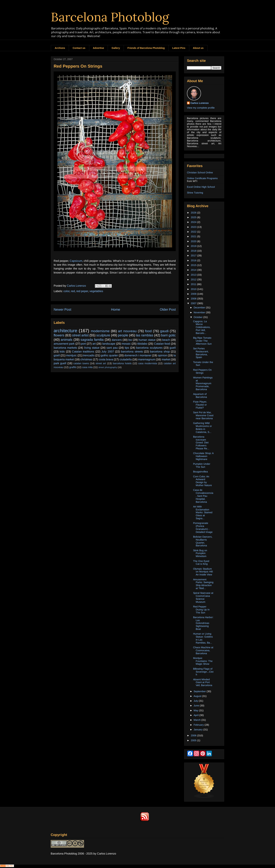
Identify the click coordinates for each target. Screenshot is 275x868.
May (196, 710)
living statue (92, 348)
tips (127, 348)
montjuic (71, 355)
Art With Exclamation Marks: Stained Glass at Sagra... (203, 512)
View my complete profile (201, 108)
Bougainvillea (200, 472)
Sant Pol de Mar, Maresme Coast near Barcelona (203, 415)
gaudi (164, 331)
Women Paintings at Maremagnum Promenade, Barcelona (203, 383)
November (200, 312)
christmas (86, 359)
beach (166, 340)
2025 (194, 217)
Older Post (168, 309)
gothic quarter (109, 355)
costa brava (106, 359)
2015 (194, 265)
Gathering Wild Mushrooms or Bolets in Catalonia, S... (202, 427)
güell (57, 355)
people (123, 335)
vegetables (96, 291)
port (83, 344)
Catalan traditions (83, 352)
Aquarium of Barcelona (200, 395)
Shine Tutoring (195, 193)
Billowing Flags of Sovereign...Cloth (203, 672)
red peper (82, 291)
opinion (162, 355)
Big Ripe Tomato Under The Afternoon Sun (202, 341)
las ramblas (145, 335)
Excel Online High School (201, 187)
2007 (194, 303)
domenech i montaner (138, 355)
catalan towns (81, 363)
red (73, 291)
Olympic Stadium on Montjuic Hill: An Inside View (203, 572)
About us (198, 48)
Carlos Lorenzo (200, 103)
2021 (194, 236)
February (199, 725)
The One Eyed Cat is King (201, 563)
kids (62, 352)
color (66, 291)
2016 (194, 260)
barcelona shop (160, 352)
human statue (147, 340)
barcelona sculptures (149, 348)
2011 (194, 284)
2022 (194, 232)
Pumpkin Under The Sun (202, 465)
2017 (194, 255)
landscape (109, 344)
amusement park (64, 344)
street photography (108, 367)
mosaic (126, 344)
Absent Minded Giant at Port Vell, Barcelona (203, 682)
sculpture (103, 335)
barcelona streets (132, 352)
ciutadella (126, 359)
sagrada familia (92, 340)
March (197, 720)
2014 (194, 270)
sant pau (112, 348)
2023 (194, 227)
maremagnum (147, 359)
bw (130, 340)
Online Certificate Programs (202, 178)
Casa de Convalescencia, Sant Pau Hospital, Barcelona (203, 496)
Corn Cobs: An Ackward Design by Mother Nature (202, 481)
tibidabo (142, 344)
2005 (194, 740)
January (198, 729)
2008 (194, 299)
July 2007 (108, 352)
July (196, 701)
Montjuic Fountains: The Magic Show (203, 661)
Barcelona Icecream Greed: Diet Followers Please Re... (201, 443)
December (200, 307)
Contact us (79, 48)
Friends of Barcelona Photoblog (146, 48)
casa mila (87, 367)
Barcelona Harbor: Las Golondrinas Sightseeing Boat (203, 623)
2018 (194, 251)
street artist (80, 335)
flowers (59, 335)
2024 (194, 222)
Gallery (116, 48)
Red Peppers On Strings (202, 371)
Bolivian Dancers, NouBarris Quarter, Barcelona (203, 541)
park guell (60, 363)
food (148, 331)
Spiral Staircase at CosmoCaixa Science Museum (203, 597)
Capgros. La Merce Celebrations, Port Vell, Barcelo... (202, 327)
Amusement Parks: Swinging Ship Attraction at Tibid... (203, 584)
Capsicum (76, 261)
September (200, 691)
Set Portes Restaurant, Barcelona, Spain (201, 353)
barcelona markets (65, 348)
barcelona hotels (122, 363)
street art (101, 363)
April (196, 715)
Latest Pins (179, 48)
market (166, 359)
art (94, 344)
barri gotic (168, 335)
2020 (194, 241)
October (198, 317)
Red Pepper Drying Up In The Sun (201, 610)
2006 (194, 735)
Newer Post (62, 309)
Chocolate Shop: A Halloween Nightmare (203, 456)
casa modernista (148, 363)
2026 (194, 213)
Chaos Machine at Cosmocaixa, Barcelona (203, 650)
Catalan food (162, 344)
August (198, 696)
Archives (60, 48)
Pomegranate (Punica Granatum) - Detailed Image (203, 527)
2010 (194, 289)
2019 (194, 246)
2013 (194, 275)
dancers (117, 340)
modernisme (100, 331)
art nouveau (127, 331)
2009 (194, 294)
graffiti (73, 367)
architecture (65, 331)
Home (116, 309)
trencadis (89, 355)
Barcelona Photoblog (110, 17)
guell (173, 348)
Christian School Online (200, 172)
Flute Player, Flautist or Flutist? (200, 405)
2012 (194, 279)
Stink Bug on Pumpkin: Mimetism (200, 553)
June (197, 706)
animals (67, 340)
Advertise (99, 48)
